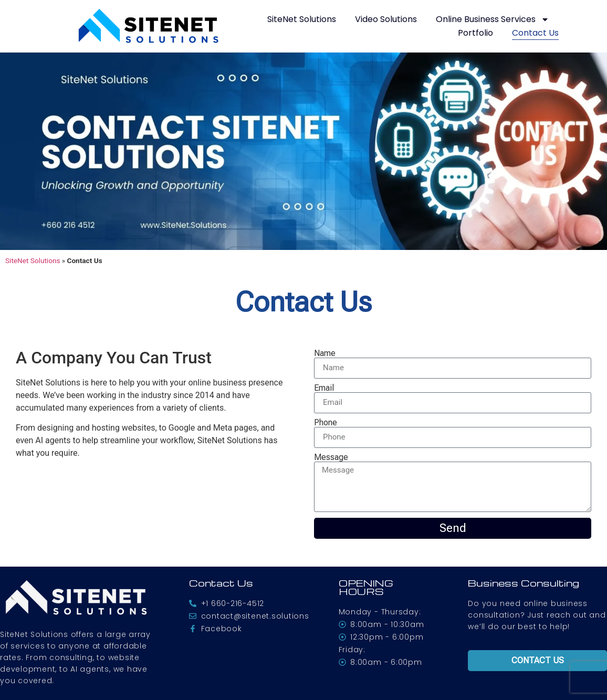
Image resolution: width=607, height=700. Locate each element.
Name (325, 353)
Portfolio (475, 33)
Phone (326, 423)
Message (331, 457)
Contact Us (535, 33)
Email (324, 388)
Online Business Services (493, 19)
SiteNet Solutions (302, 19)
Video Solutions (386, 19)
